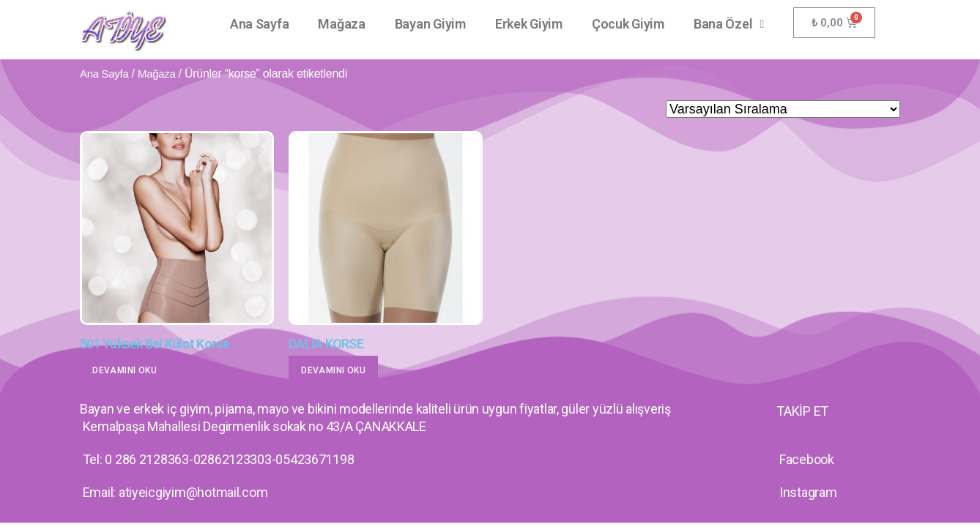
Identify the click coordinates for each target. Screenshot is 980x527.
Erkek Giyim (529, 24)
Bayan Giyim (430, 24)
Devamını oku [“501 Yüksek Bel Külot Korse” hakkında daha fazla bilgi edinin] (125, 370)
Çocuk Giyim (628, 24)
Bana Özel (729, 24)
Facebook (807, 459)
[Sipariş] (783, 109)
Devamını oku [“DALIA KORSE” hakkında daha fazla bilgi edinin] (333, 370)
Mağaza (341, 24)
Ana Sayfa (260, 24)
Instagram (808, 492)
